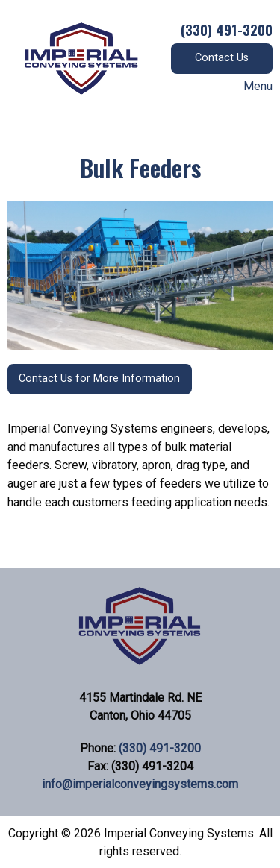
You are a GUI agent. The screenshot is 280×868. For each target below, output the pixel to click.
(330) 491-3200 (160, 748)
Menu (251, 87)
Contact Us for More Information (99, 378)
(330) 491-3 (215, 29)
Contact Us (222, 58)
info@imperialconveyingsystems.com (140, 784)
